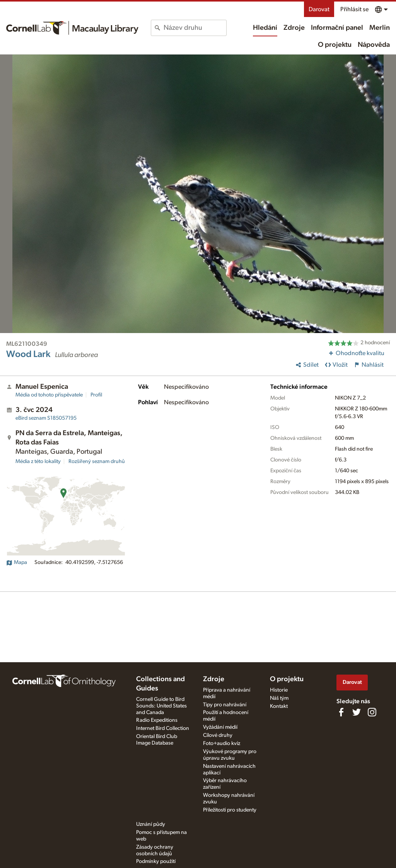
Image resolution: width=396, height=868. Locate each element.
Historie (279, 690)
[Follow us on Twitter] (357, 712)
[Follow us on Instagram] (372, 712)
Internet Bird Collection (163, 728)
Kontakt (279, 706)
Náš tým (279, 698)
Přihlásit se (354, 9)
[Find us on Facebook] (341, 712)
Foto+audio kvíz (222, 743)
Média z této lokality (38, 461)
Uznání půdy (151, 824)
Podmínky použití (156, 861)
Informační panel (337, 28)
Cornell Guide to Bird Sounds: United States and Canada (161, 706)
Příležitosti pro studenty (230, 810)
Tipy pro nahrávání (225, 705)
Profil (96, 395)
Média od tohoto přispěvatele (49, 395)
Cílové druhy (218, 735)
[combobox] (195, 28)
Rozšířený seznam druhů (97, 461)
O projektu (335, 45)
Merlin (380, 28)
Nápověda (374, 45)
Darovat (319, 9)
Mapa (17, 562)
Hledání (265, 28)
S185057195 (46, 418)
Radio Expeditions (157, 720)
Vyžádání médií (220, 727)
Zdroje (294, 28)
